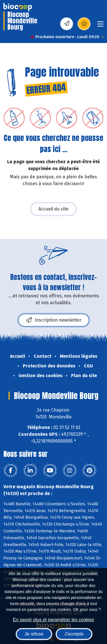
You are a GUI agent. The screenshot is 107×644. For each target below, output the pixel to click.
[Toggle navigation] (100, 26)
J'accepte (74, 634)
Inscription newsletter (54, 320)
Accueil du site (53, 209)
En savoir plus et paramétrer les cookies (53, 620)
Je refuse (34, 634)
